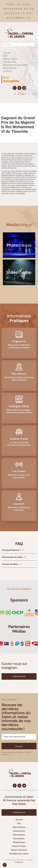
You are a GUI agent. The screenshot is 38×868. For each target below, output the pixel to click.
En (23, 94)
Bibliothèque (10, 68)
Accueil (7, 53)
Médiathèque (19, 842)
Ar (19, 94)
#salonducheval (19, 676)
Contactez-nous (19, 812)
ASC (5, 56)
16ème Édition (19, 827)
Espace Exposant (19, 850)
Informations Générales (15, 65)
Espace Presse (19, 846)
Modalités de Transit (19, 854)
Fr (15, 94)
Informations (19, 835)
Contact (7, 71)
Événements (10, 62)
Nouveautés (19, 838)
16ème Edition (10, 59)
